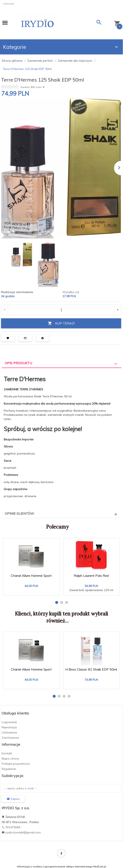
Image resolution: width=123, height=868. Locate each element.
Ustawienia (9, 732)
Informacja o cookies (30, 866)
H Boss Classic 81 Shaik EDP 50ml (91, 669)
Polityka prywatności (16, 764)
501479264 (11, 827)
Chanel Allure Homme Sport (31, 576)
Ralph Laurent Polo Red (91, 576)
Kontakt (7, 753)
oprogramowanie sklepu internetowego (68, 866)
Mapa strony (10, 759)
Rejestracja (9, 727)
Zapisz (13, 799)
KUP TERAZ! (61, 323)
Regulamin (9, 769)
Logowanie (9, 722)
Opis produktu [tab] (18, 363)
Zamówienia (10, 738)
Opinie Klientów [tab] (19, 513)
